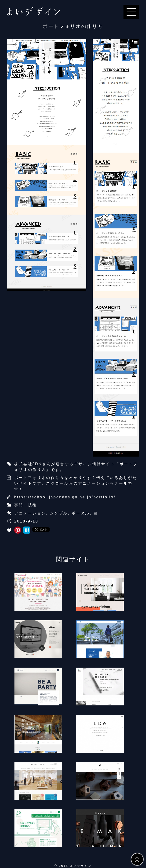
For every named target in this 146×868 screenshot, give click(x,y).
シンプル (59, 513)
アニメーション (30, 513)
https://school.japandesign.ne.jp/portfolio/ (65, 497)
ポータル (81, 513)
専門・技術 (26, 505)
